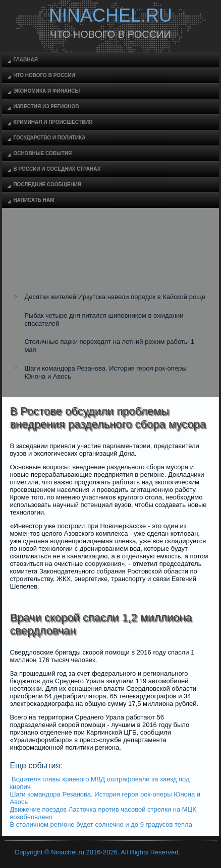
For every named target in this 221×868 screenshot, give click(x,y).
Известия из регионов (46, 106)
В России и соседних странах (57, 169)
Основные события (42, 153)
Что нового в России (44, 75)
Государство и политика (49, 138)
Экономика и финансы (46, 91)
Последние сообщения (47, 185)
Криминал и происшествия (53, 122)
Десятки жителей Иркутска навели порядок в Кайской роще (115, 297)
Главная (25, 60)
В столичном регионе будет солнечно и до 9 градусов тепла (101, 824)
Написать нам (34, 200)
